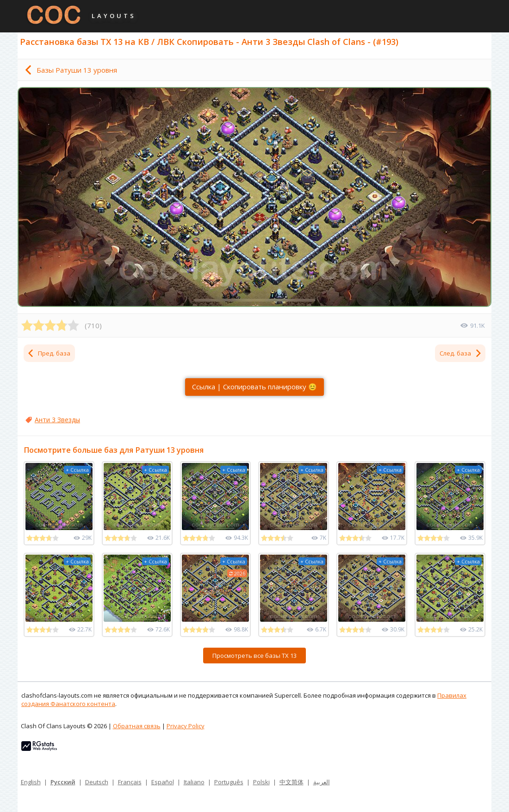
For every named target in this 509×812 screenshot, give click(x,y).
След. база (461, 353)
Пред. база (49, 353)
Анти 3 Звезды (57, 420)
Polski (261, 782)
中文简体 (292, 782)
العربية (322, 782)
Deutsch (97, 782)
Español (163, 782)
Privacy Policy (186, 726)
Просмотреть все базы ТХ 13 (254, 656)
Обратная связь (137, 726)
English (31, 782)
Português (229, 782)
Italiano (194, 782)
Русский (63, 782)
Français (130, 782)
